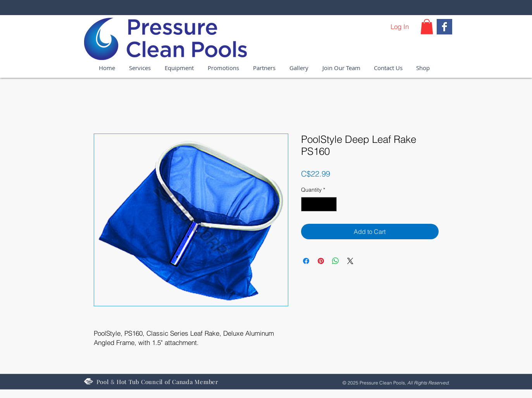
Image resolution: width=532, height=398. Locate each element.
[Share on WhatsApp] (336, 261)
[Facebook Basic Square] (444, 27)
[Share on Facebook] (306, 261)
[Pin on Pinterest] (321, 261)
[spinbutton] (319, 204)
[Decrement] (307, 204)
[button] (427, 27)
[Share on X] (350, 261)
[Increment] (331, 204)
